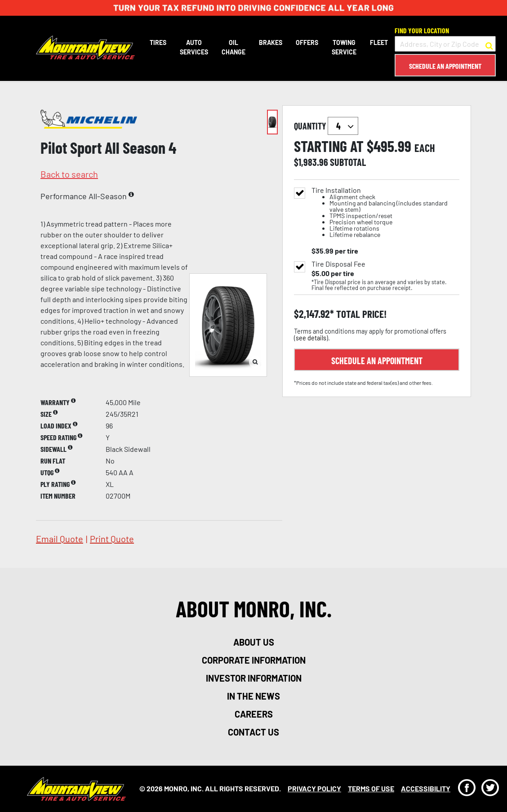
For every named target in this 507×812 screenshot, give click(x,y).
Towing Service (344, 47)
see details (311, 338)
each (425, 148)
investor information (254, 678)
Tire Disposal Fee (338, 264)
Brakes (271, 42)
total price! (360, 314)
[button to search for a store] (489, 44)
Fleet (379, 42)
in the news (253, 696)
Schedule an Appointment (445, 66)
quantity (326, 126)
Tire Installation (385, 212)
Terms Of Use (371, 788)
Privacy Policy (314, 788)
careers (254, 714)
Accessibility (426, 788)
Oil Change (233, 47)
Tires (158, 42)
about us (254, 642)
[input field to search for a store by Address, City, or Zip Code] (445, 44)
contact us (253, 732)
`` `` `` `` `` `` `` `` (343, 126)
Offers (307, 42)
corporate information (254, 660)
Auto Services (194, 47)
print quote (112, 539)
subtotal (348, 162)
